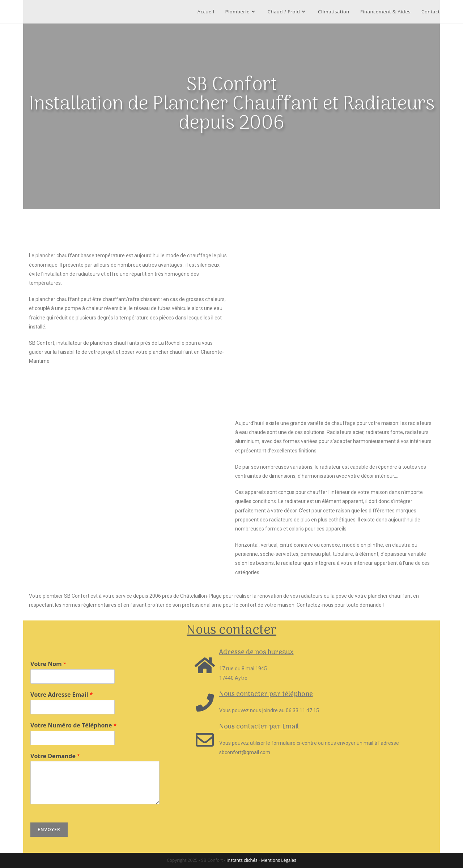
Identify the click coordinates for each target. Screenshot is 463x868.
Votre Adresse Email (62, 695)
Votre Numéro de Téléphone (73, 725)
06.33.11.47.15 (302, 710)
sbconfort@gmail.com (245, 752)
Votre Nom (48, 664)
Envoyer (49, 830)
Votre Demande (55, 756)
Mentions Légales (279, 860)
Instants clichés (242, 860)
